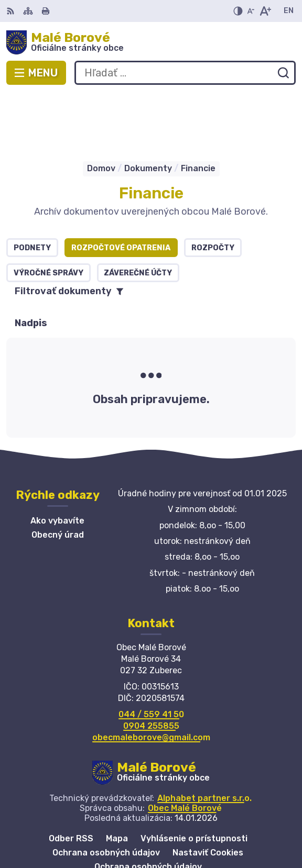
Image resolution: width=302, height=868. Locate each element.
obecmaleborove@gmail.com (151, 678)
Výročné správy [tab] (48, 213)
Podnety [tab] (32, 188)
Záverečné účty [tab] (138, 213)
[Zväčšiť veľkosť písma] (265, 11)
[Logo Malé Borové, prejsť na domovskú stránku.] (151, 42)
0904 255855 (151, 666)
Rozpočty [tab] (213, 188)
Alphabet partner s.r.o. (204, 738)
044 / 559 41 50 (151, 655)
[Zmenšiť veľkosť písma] (251, 11)
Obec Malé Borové (185, 748)
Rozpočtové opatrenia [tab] (121, 188)
